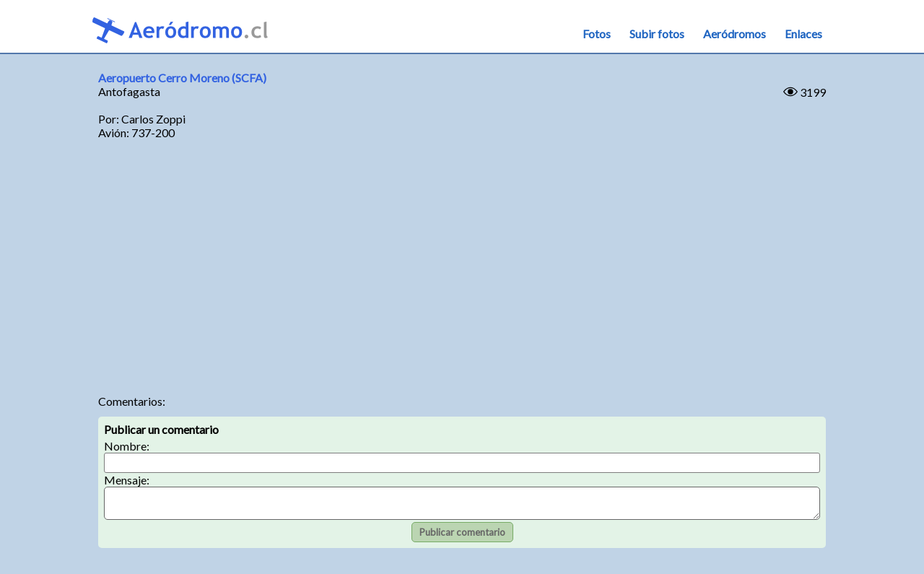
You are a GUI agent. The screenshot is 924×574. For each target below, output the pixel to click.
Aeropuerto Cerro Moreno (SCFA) (182, 78)
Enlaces (803, 34)
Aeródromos (735, 34)
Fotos (597, 34)
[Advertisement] (462, 271)
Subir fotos (657, 34)
